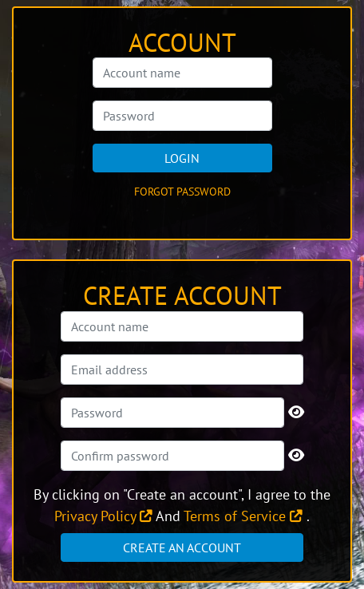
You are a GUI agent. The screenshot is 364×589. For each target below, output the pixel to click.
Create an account (182, 547)
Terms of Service (243, 516)
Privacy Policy (103, 516)
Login (182, 158)
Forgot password (182, 192)
